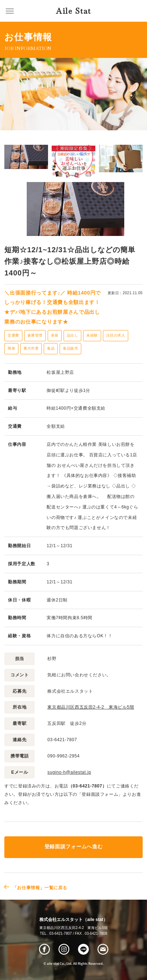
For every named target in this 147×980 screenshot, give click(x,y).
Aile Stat (73, 11)
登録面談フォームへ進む (73, 847)
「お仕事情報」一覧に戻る (40, 888)
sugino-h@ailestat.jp (69, 772)
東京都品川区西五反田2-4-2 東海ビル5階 (91, 707)
